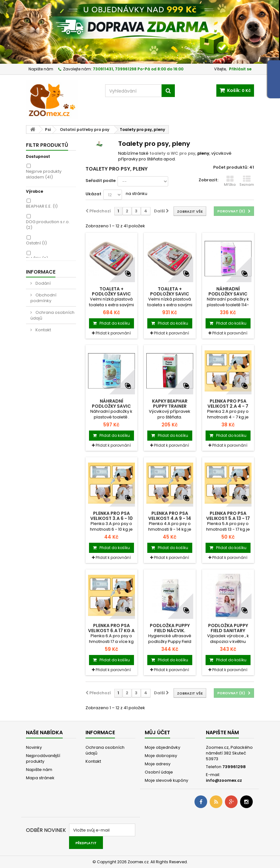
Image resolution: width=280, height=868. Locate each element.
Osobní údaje (159, 772)
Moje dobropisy (161, 756)
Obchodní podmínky (43, 298)
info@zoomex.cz (224, 780)
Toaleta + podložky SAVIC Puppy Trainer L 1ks (170, 294)
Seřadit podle (101, 181)
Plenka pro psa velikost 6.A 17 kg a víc (111, 631)
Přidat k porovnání (113, 333)
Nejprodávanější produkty (43, 758)
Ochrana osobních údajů (52, 315)
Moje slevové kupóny (166, 780)
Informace (41, 272)
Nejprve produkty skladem (44, 174)
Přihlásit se (240, 69)
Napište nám (41, 69)
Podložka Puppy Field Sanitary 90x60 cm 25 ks (228, 631)
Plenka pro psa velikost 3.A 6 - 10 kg (111, 518)
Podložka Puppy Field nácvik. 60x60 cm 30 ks (170, 631)
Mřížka (230, 181)
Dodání (43, 283)
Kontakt (43, 330)
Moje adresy (158, 764)
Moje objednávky (162, 747)
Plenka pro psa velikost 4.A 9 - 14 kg (170, 518)
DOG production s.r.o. (48, 225)
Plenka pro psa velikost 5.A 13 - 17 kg (228, 518)
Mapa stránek (40, 778)
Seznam (247, 181)
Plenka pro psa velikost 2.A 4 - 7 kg (228, 406)
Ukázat (93, 194)
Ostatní (36, 243)
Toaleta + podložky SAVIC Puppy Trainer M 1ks (111, 294)
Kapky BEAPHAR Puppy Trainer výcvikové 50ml (170, 406)
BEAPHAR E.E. (42, 206)
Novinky (34, 747)
